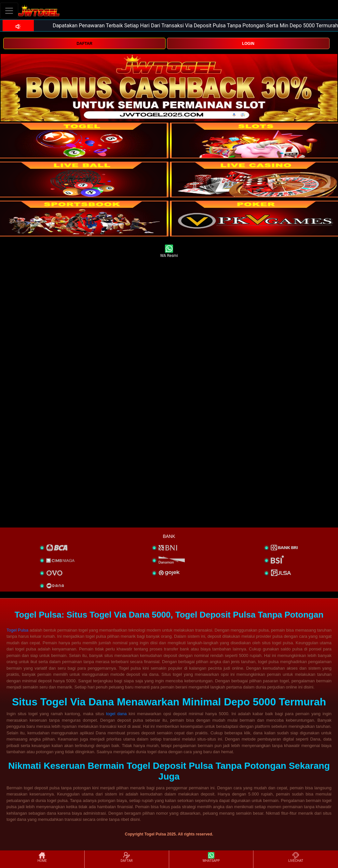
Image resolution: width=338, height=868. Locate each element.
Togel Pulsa (17, 630)
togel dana (116, 714)
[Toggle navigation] (9, 11)
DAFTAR (84, 44)
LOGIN (248, 44)
